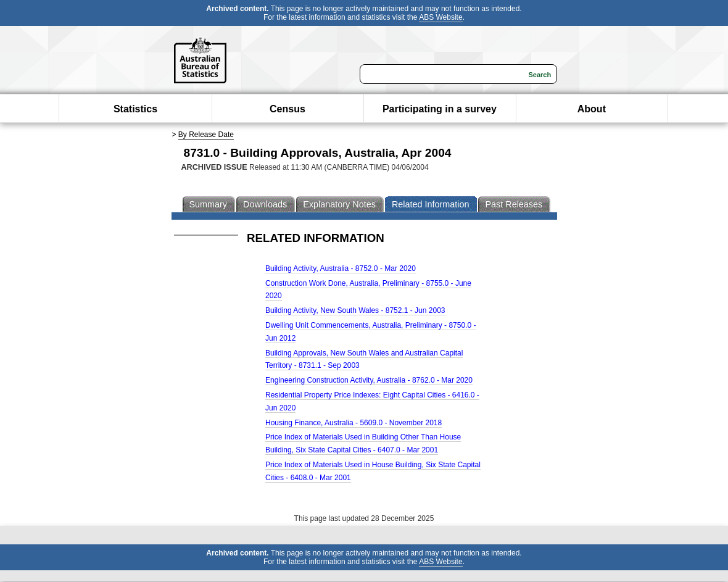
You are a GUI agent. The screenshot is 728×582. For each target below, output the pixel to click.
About (592, 109)
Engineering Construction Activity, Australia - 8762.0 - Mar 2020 (369, 380)
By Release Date (206, 135)
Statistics (135, 109)
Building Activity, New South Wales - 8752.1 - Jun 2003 (355, 310)
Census (287, 109)
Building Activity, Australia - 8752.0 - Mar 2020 (341, 268)
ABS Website (441, 17)
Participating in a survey (440, 109)
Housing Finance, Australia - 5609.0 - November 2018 (354, 423)
